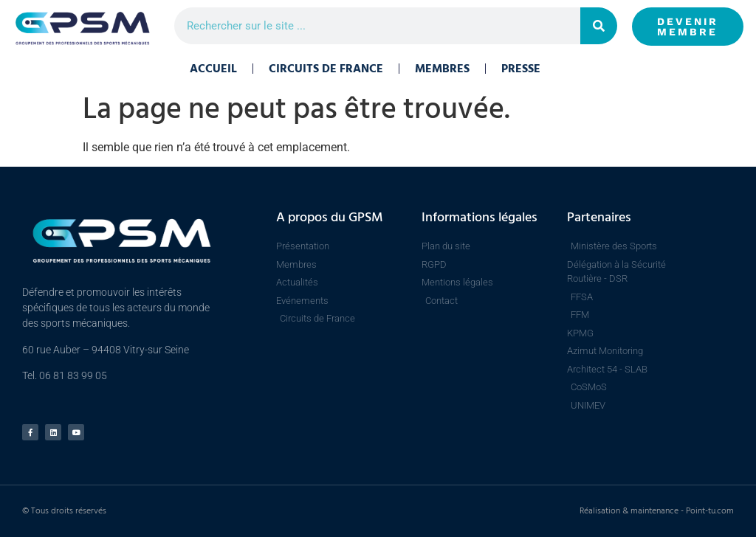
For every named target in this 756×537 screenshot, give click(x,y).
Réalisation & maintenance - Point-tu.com (657, 511)
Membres (442, 69)
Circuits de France (326, 69)
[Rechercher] (599, 26)
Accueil (213, 69)
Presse (521, 69)
